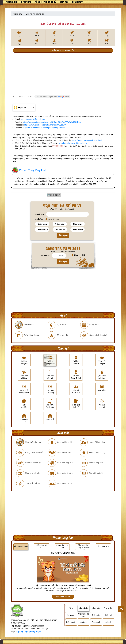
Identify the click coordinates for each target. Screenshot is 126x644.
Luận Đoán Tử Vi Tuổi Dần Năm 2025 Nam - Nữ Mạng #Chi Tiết (63, 585)
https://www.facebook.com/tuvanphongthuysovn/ (45, 125)
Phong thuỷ (50, 2)
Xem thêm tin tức (63, 597)
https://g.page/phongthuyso (28, 631)
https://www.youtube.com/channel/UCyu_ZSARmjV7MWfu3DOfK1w (52, 122)
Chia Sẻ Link (56, 195)
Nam (49, 219)
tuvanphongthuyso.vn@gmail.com (72, 143)
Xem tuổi (26, 2)
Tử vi (37, 2)
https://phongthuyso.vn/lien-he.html (87, 140)
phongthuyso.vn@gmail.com (33, 119)
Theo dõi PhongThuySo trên (52, 97)
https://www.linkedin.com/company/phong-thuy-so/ (44, 128)
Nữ (56, 219)
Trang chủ (12, 2)
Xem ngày (77, 2)
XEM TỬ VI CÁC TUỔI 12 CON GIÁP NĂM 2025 (63, 24)
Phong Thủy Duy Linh (33, 170)
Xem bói (64, 2)
